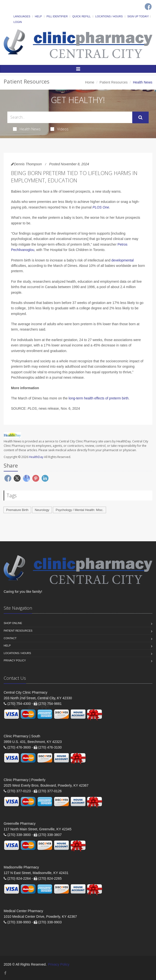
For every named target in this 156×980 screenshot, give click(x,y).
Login (18, 22)
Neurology (42, 510)
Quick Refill (81, 16)
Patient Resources (114, 82)
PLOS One (101, 207)
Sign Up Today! (138, 16)
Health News (27, 129)
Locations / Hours (109, 16)
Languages (22, 16)
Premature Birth (17, 510)
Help (38, 16)
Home (90, 82)
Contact (10, 638)
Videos (60, 129)
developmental (123, 260)
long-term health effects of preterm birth (99, 398)
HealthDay (36, 457)
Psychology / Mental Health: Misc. (79, 510)
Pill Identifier (57, 16)
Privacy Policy (15, 660)
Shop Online (13, 623)
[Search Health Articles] (70, 117)
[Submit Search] (140, 117)
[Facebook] (148, 7)
